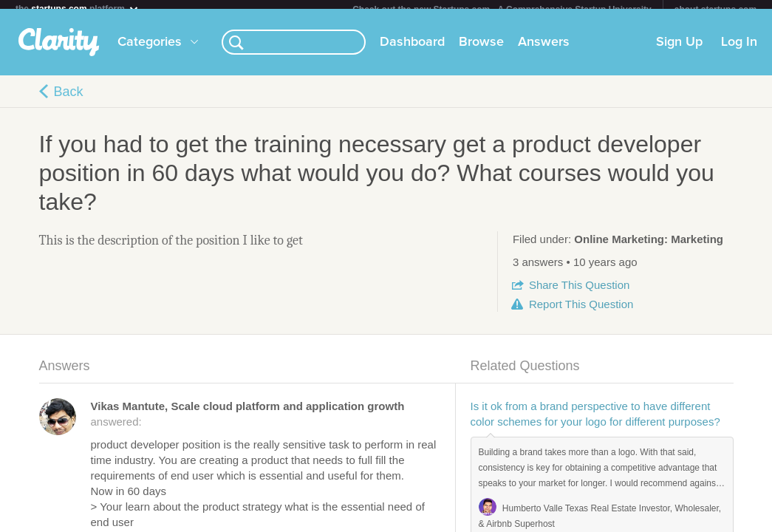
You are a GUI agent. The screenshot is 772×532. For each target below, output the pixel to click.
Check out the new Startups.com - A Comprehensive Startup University (502, 10)
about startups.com (715, 10)
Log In (739, 51)
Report (581, 313)
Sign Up (679, 51)
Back (69, 100)
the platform (78, 8)
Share (579, 294)
